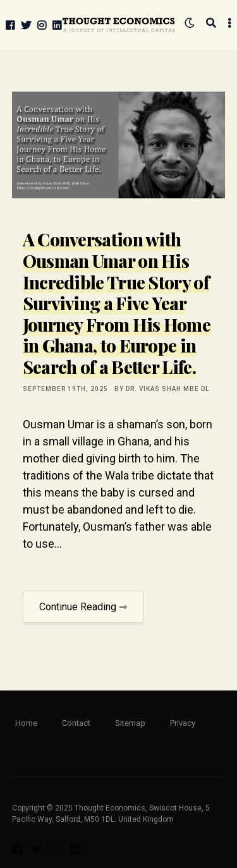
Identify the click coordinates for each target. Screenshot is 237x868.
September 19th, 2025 (65, 389)
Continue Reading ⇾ (83, 607)
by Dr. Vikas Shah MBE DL (162, 389)
